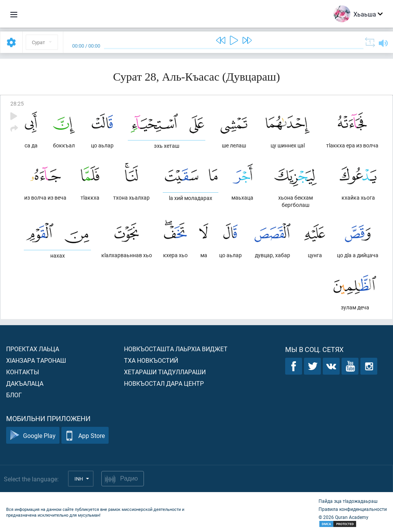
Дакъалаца (25, 383)
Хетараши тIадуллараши (165, 372)
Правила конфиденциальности (353, 509)
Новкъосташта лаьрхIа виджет (176, 349)
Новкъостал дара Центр (164, 383)
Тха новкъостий (151, 360)
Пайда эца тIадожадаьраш (348, 501)
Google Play (33, 435)
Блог (14, 395)
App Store (85, 435)
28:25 (17, 103)
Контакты (23, 372)
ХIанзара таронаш (36, 360)
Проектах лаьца (33, 349)
